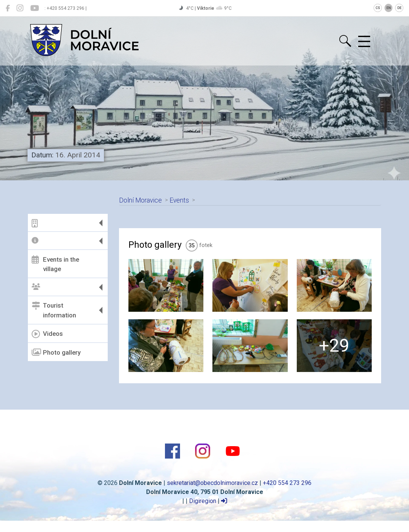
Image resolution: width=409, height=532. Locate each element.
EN (389, 8)
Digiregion (203, 501)
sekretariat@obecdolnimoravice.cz (212, 483)
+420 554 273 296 (287, 483)
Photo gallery (56, 352)
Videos (47, 334)
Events (179, 200)
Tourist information (54, 310)
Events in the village (55, 264)
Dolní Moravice (140, 200)
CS (378, 8)
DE (399, 8)
